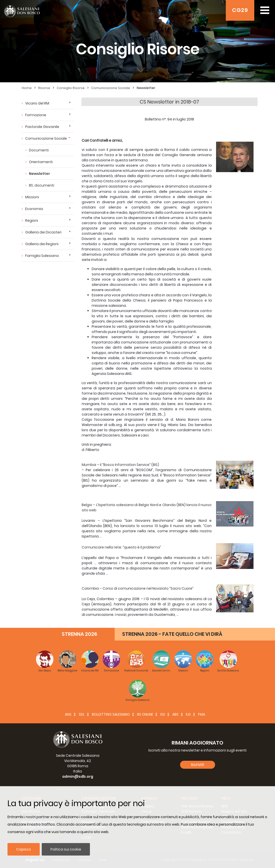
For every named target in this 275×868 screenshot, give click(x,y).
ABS (175, 714)
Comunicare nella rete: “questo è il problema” (121, 547)
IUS (188, 714)
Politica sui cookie (66, 849)
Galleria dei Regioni (42, 244)
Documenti (39, 150)
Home (27, 88)
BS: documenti (42, 185)
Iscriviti (198, 765)
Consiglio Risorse (71, 88)
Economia (34, 209)
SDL (82, 714)
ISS (163, 714)
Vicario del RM (37, 103)
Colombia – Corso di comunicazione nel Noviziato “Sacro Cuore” (138, 588)
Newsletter (146, 88)
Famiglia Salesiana (42, 256)
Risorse (44, 88)
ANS (68, 714)
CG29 (240, 10)
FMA (202, 714)
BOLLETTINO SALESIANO (111, 714)
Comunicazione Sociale (111, 88)
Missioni (32, 197)
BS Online (145, 714)
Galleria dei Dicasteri (43, 232)
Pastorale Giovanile (42, 127)
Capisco (24, 849)
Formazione (36, 115)
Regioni (32, 220)
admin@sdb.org (78, 776)
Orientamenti (41, 162)
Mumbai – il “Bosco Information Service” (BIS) (120, 465)
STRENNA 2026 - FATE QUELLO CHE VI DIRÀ (172, 634)
